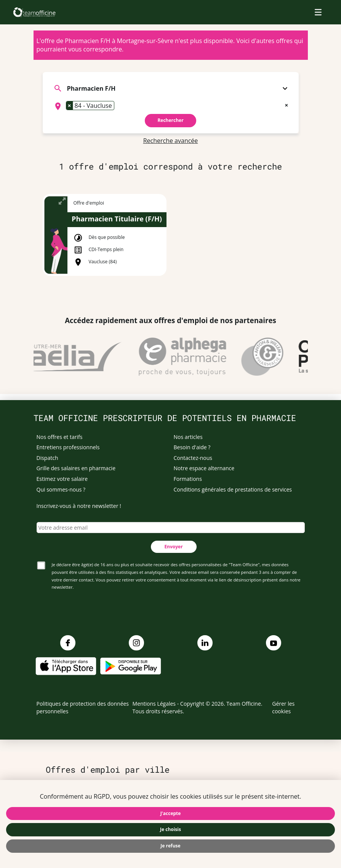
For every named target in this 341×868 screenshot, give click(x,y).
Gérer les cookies (283, 707)
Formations (188, 479)
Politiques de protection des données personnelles (83, 707)
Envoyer (173, 547)
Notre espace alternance (204, 468)
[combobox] (171, 106)
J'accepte (171, 813)
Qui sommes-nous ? (61, 489)
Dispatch (47, 458)
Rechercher (170, 120)
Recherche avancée (171, 141)
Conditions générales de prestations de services (233, 489)
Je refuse (170, 846)
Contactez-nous (193, 458)
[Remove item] (70, 106)
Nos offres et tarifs (60, 437)
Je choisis (170, 829)
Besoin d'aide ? (192, 447)
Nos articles (188, 437)
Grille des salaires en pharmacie (76, 468)
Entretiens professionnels (68, 447)
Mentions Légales (154, 704)
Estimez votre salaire (62, 479)
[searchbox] (118, 106)
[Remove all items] (286, 104)
